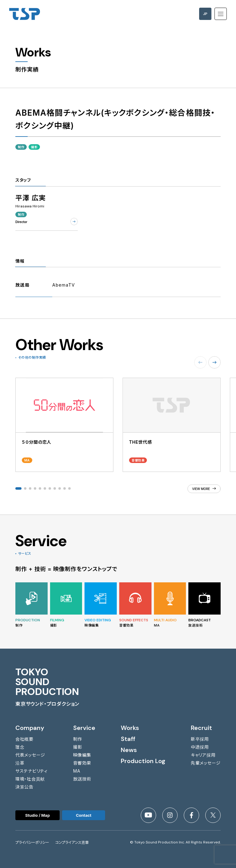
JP (205, 14)
